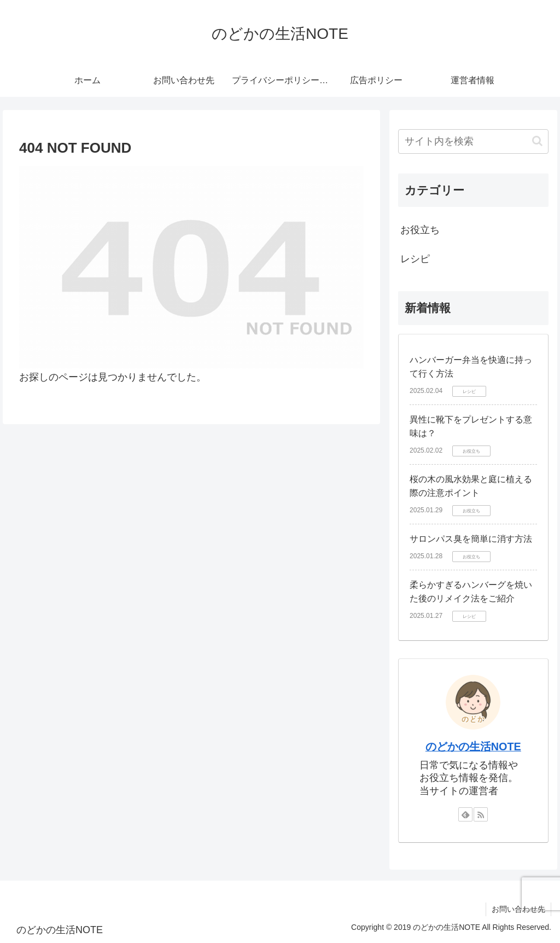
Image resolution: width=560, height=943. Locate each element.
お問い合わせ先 (518, 909)
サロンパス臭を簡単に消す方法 (471, 539)
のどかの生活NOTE (473, 747)
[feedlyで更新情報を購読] (465, 814)
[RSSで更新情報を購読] (481, 814)
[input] (473, 141)
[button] (537, 141)
